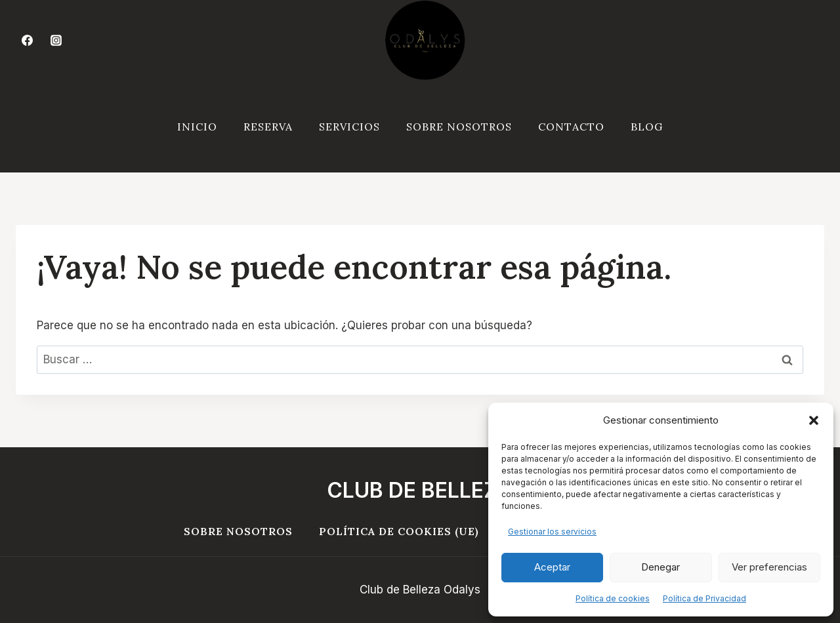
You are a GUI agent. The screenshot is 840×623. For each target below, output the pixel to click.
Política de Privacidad (704, 598)
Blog (647, 127)
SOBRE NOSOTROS (459, 127)
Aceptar (552, 567)
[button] (814, 420)
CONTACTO (571, 127)
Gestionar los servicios (552, 532)
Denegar (661, 567)
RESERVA (268, 127)
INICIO (197, 127)
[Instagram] (56, 41)
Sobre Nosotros (238, 531)
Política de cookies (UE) (399, 531)
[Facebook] (27, 41)
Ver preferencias (769, 567)
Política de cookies (613, 598)
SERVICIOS (349, 127)
